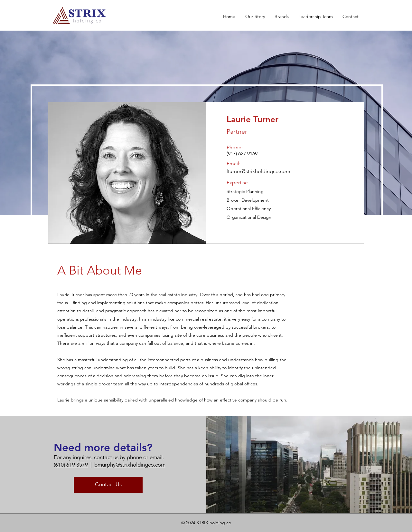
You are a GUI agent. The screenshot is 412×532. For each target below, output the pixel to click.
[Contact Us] (108, 485)
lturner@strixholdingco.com (258, 171)
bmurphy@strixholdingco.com (130, 465)
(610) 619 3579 (71, 465)
